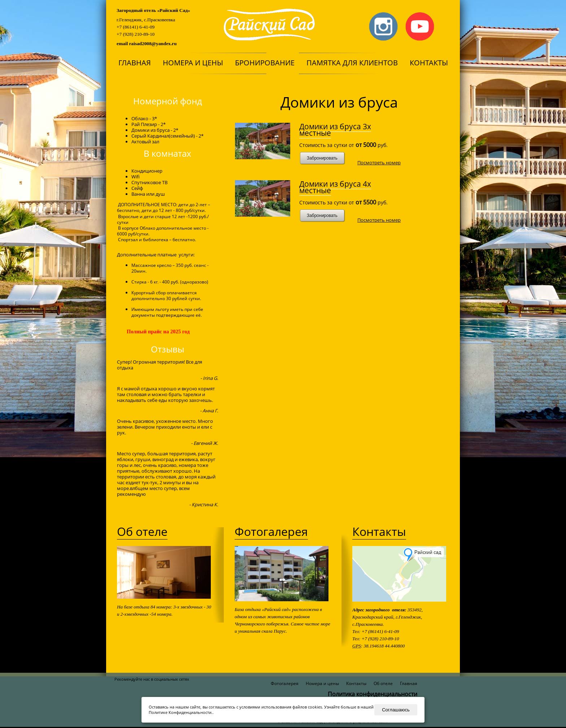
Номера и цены (193, 63)
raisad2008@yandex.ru (153, 44)
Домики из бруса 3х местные (335, 130)
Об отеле (142, 531)
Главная (135, 63)
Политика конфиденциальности (373, 694)
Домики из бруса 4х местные (335, 187)
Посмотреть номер (379, 162)
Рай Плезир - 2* (149, 124)
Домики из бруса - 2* (155, 130)
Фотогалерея (271, 531)
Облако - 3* (144, 118)
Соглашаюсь (396, 710)
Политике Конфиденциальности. (181, 712)
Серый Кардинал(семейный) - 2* (167, 136)
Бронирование (265, 63)
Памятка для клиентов (352, 63)
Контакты (429, 63)
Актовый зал (145, 142)
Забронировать (322, 158)
